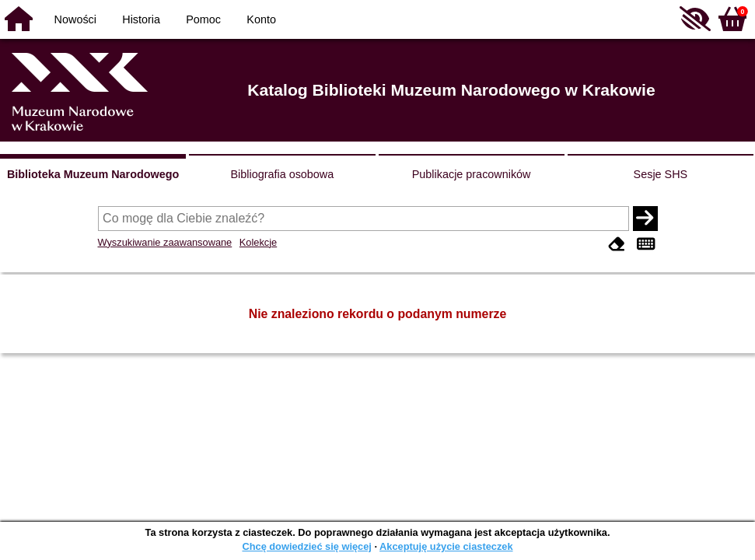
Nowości (75, 19)
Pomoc (203, 19)
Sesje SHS (661, 174)
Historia (141, 19)
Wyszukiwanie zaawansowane (165, 242)
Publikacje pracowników (472, 174)
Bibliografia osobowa (282, 174)
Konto (261, 19)
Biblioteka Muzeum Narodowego (93, 174)
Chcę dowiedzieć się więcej (306, 546)
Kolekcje (258, 242)
